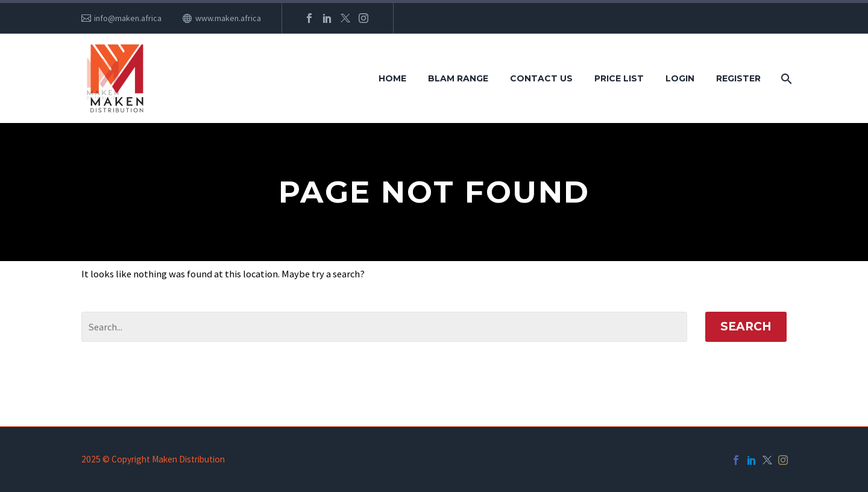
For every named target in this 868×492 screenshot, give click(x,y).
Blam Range (458, 78)
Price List (619, 78)
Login (680, 78)
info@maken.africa (128, 18)
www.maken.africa (228, 18)
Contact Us (541, 78)
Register (738, 78)
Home (392, 78)
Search (746, 326)
